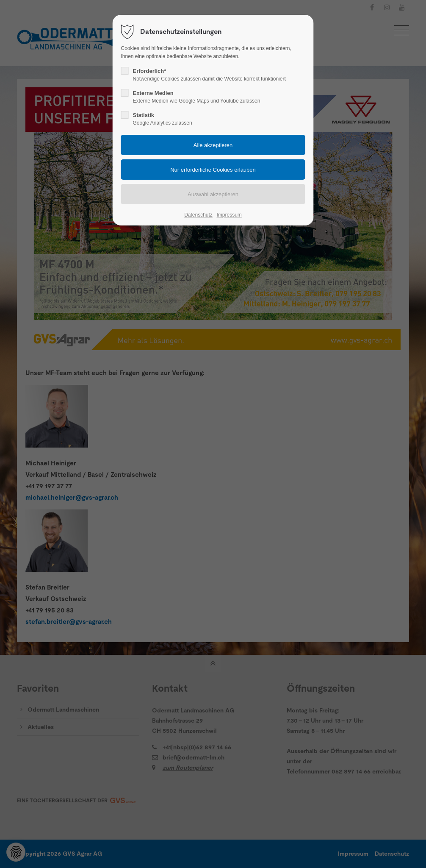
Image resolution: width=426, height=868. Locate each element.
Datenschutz (198, 215)
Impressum (229, 215)
